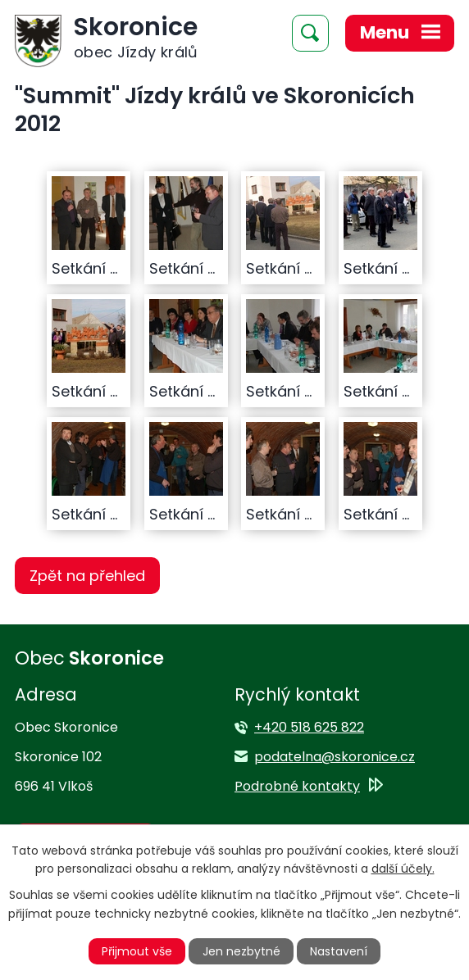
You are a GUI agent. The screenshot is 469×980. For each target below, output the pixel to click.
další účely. (403, 869)
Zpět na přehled (87, 576)
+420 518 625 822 (309, 727)
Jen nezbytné (241, 951)
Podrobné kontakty (297, 786)
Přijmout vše (137, 951)
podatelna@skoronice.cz (335, 757)
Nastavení (339, 951)
